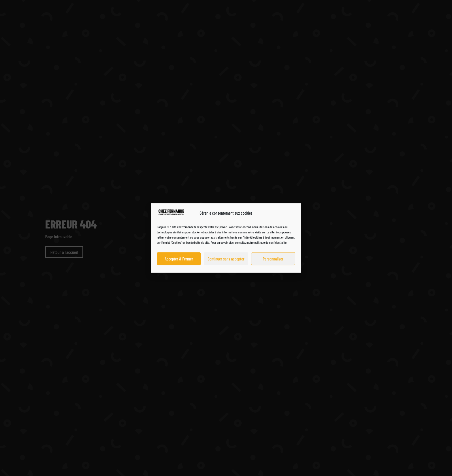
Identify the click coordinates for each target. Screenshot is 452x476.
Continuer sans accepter (226, 259)
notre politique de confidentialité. (267, 243)
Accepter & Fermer (179, 259)
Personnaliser (273, 259)
